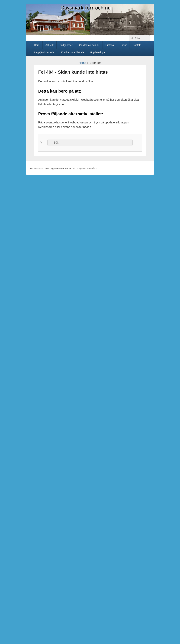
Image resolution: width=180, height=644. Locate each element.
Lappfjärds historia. (45, 52)
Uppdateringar (98, 52)
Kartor (123, 45)
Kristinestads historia (73, 52)
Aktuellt (49, 45)
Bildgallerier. (66, 45)
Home (83, 63)
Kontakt (137, 45)
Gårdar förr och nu (89, 45)
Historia (110, 45)
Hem (37, 45)
